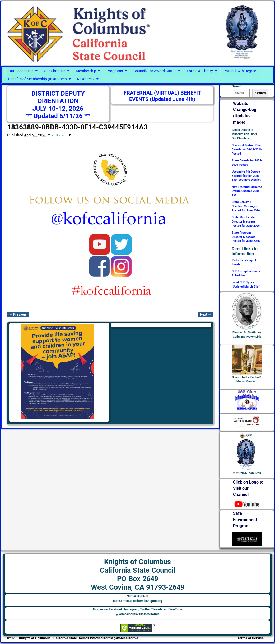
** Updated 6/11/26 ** (58, 116)
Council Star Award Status (155, 71)
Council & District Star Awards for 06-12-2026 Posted (247, 149)
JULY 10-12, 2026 (58, 109)
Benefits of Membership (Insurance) (38, 79)
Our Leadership (21, 71)
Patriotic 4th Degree (240, 71)
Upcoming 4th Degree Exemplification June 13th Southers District (246, 176)
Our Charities (55, 71)
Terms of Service (251, 638)
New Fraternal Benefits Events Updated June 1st (247, 191)
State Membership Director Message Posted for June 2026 (246, 222)
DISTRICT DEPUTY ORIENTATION (58, 97)
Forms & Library (200, 71)
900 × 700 (60, 135)
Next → (206, 314)
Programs (115, 71)
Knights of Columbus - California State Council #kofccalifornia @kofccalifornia (79, 638)
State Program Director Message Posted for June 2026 (246, 237)
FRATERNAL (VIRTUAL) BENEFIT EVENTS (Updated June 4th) (162, 96)
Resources (86, 79)
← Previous (18, 314)
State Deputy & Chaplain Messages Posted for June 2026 (246, 206)
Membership (86, 71)
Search (260, 93)
